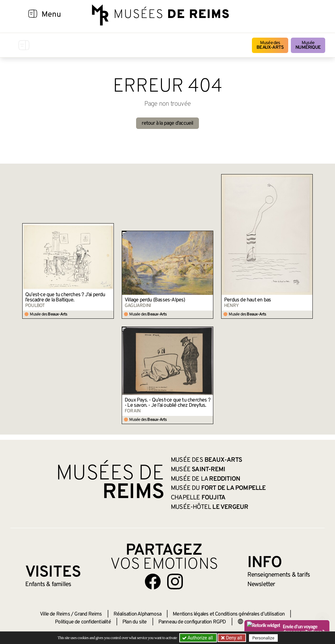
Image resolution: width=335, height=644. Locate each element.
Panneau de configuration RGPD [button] (192, 622)
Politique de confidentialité (83, 622)
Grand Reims (88, 614)
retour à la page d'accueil (167, 123)
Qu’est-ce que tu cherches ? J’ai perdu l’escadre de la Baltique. (65, 297)
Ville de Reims (55, 614)
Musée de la (205, 479)
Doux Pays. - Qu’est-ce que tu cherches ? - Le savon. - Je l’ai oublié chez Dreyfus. (167, 403)
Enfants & (48, 584)
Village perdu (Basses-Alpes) (155, 300)
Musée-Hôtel (209, 507)
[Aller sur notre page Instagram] (175, 581)
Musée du (218, 488)
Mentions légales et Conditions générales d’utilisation (229, 614)
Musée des (270, 45)
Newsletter (261, 584)
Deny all (233, 638)
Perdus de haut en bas (247, 300)
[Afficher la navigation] (33, 15)
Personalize (263, 638)
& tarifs (279, 575)
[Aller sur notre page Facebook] (153, 581)
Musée (308, 45)
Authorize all (198, 638)
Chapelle (198, 498)
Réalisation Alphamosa (137, 614)
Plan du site (134, 622)
